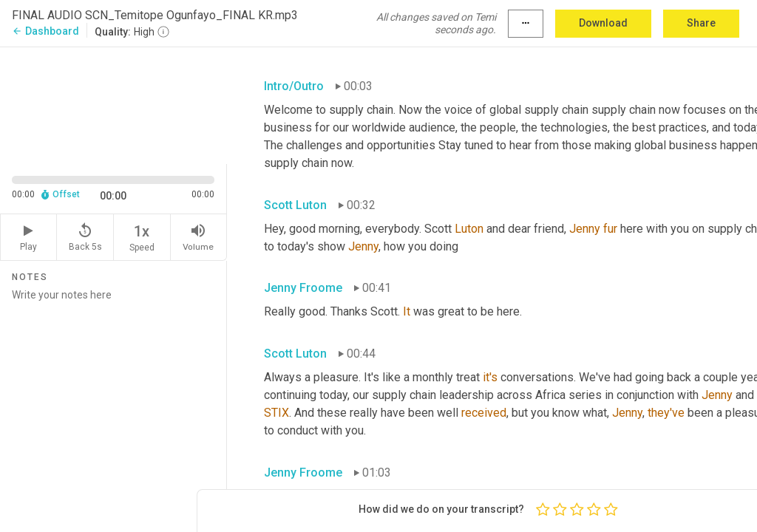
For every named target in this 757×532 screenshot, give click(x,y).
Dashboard (45, 31)
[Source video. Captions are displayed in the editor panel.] (113, 104)
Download (603, 23)
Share (701, 23)
